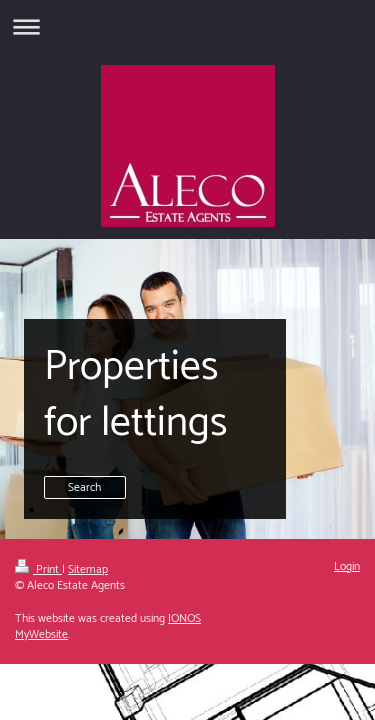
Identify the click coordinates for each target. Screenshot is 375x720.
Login (347, 566)
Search (84, 487)
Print (38, 569)
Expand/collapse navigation (187, 26)
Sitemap (88, 569)
